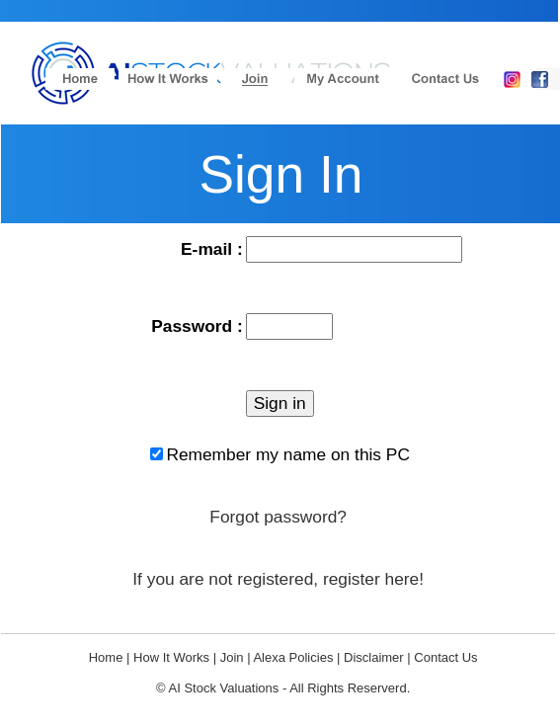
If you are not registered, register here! (278, 579)
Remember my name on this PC (288, 454)
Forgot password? (278, 517)
